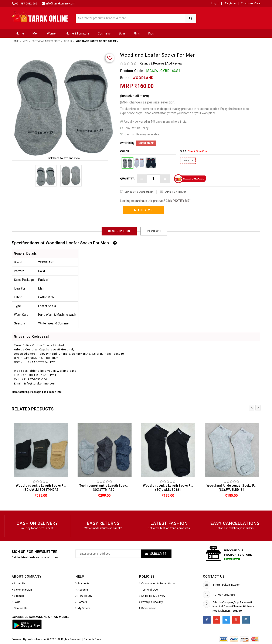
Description (119, 231)
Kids (151, 33)
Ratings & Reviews (152, 63)
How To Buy (85, 596)
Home (20, 33)
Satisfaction (149, 608)
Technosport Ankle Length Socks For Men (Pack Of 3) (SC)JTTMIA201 (106, 488)
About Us (20, 583)
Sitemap (19, 596)
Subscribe (158, 554)
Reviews (154, 231)
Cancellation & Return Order (158, 583)
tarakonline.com (37, 639)
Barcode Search (93, 639)
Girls (137, 33)
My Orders (84, 608)
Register (230, 3)
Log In (215, 3)
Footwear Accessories (46, 41)
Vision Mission (23, 590)
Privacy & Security (152, 602)
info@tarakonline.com (60, 3)
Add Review (174, 63)
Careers (82, 602)
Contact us (214, 577)
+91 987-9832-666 (26, 4)
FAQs (17, 602)
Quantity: (127, 179)
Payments (84, 583)
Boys (122, 33)
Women (52, 33)
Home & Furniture (78, 33)
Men (35, 33)
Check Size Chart (198, 151)
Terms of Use (149, 590)
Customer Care (251, 3)
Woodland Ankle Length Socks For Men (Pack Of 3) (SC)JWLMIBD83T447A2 (42, 488)
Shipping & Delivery (153, 596)
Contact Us (21, 608)
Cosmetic (104, 33)
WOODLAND (143, 78)
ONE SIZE (188, 161)
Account (83, 590)
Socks (68, 41)
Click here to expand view (63, 158)
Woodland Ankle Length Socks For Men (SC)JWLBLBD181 (169, 488)
